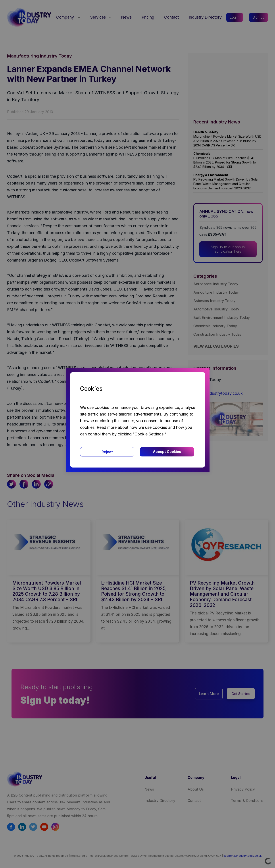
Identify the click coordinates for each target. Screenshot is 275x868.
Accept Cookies (167, 452)
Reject (107, 452)
